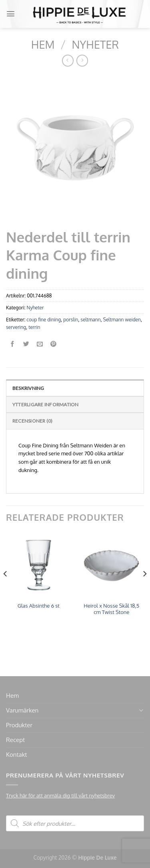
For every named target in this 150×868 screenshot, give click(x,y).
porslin (71, 320)
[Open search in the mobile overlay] (75, 823)
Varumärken (22, 710)
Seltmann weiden (122, 320)
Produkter (19, 725)
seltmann (90, 320)
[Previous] (6, 590)
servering (16, 327)
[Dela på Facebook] (13, 344)
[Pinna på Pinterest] (53, 344)
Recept (15, 740)
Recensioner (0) (33, 421)
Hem (43, 44)
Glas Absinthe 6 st (39, 606)
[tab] (75, 388)
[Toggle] (141, 710)
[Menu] (11, 14)
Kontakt (16, 755)
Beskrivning (28, 388)
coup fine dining (44, 320)
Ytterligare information (46, 404)
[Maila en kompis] (40, 344)
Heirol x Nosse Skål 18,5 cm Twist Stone (111, 609)
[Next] (144, 590)
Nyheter (96, 44)
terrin (34, 327)
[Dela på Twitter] (26, 344)
